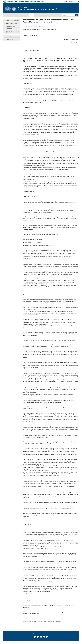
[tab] (12, 20)
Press (32, 15)
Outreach (38, 15)
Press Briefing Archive (12, 23)
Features (46, 15)
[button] (57, 9)
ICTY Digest (9, 36)
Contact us (29, 634)
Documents (25, 15)
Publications (9, 39)
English (45, 4)
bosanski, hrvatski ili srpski (60, 4)
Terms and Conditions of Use (40, 634)
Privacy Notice (52, 634)
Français (50, 4)
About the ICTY (9, 15)
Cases (17, 15)
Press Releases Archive (13, 20)
